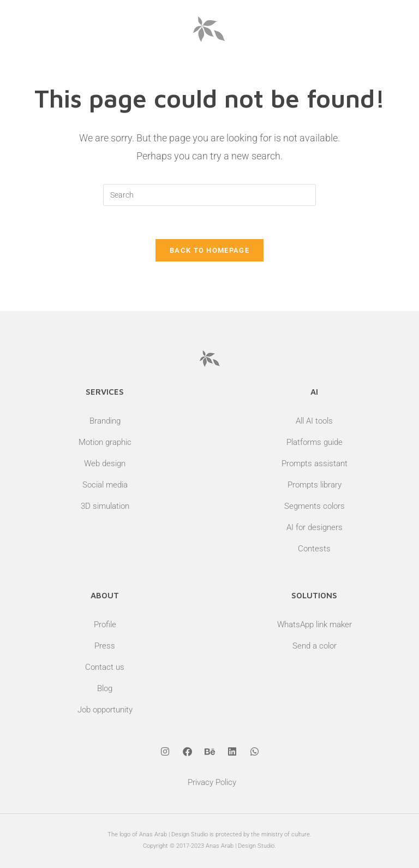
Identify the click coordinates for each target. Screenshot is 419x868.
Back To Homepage (209, 250)
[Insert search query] (209, 195)
